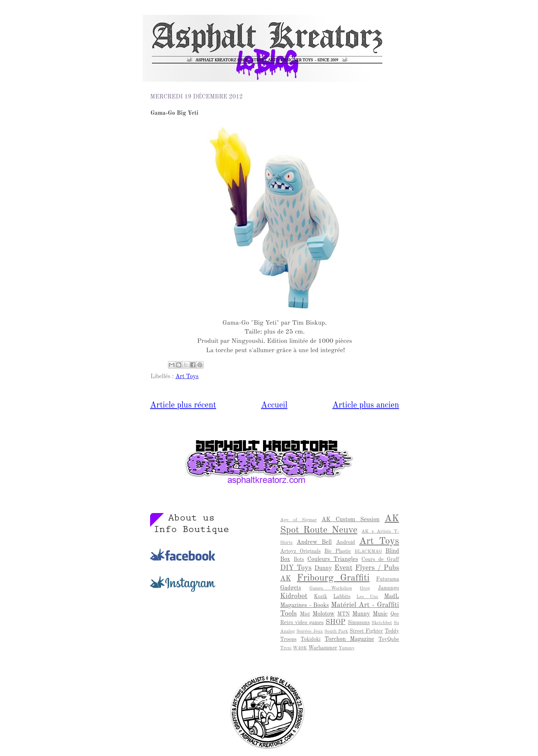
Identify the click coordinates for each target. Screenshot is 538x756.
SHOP (336, 622)
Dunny (323, 568)
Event (343, 568)
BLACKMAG (368, 551)
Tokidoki (311, 639)
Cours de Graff (380, 559)
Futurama (388, 579)
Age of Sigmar (299, 520)
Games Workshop (330, 588)
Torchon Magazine (349, 639)
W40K (300, 648)
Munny (361, 614)
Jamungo (388, 588)
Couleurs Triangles (333, 559)
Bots (299, 559)
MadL (392, 597)
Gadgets (291, 588)
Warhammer (323, 648)
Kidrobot (294, 596)
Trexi (286, 648)
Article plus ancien (366, 405)
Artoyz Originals (300, 551)
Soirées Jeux (310, 631)
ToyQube (389, 639)
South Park (336, 631)
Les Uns (367, 597)
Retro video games (302, 623)
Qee (395, 614)
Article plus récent (183, 405)
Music (380, 614)
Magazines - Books (304, 606)
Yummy (346, 648)
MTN (343, 614)
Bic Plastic (338, 551)
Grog (365, 588)
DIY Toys (296, 568)
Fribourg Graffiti (333, 578)
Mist (305, 614)
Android (346, 542)
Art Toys (187, 377)
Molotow (323, 614)
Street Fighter (366, 631)
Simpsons (359, 623)
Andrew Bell (314, 542)
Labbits (342, 597)
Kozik (321, 597)
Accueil (274, 405)
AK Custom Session (350, 520)
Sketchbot (382, 623)
